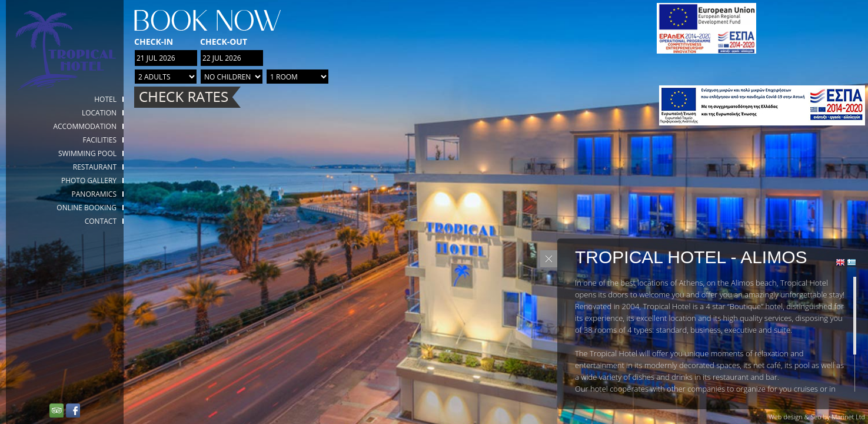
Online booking (87, 208)
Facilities (99, 140)
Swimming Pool (87, 153)
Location (99, 113)
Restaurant (95, 167)
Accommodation (85, 126)
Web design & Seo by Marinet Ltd (817, 417)
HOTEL (105, 99)
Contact (101, 221)
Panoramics (94, 194)
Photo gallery (89, 180)
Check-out (224, 42)
